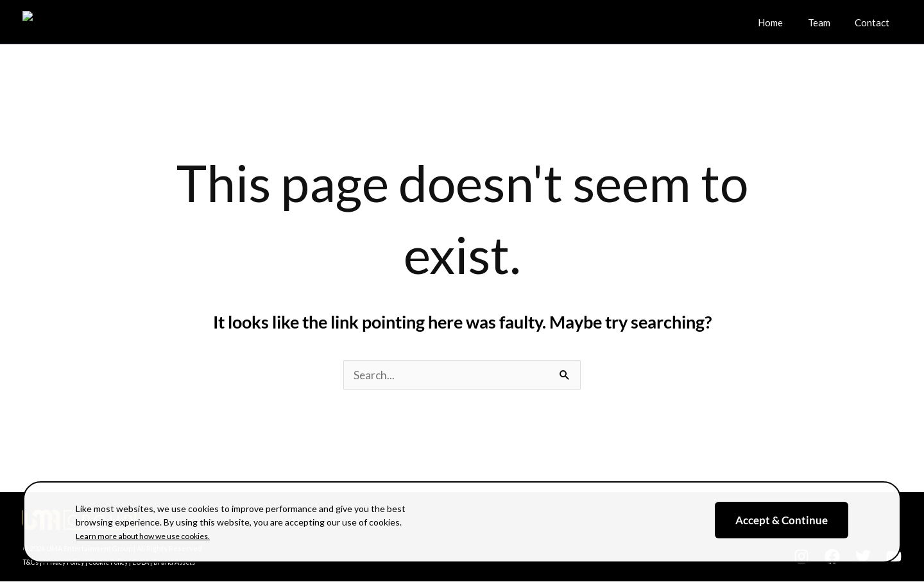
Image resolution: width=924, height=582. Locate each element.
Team (827, 20)
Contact (875, 20)
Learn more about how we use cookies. (153, 535)
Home (784, 20)
